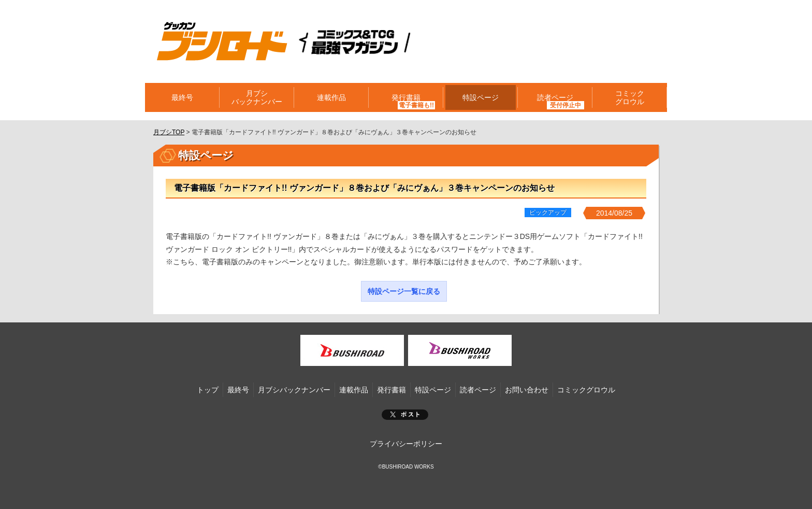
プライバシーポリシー (406, 444)
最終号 (182, 97)
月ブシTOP (169, 132)
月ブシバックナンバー (257, 97)
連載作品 (331, 97)
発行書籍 (406, 97)
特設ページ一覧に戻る (404, 291)
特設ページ (481, 97)
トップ (208, 390)
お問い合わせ (527, 390)
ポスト (405, 415)
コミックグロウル (630, 97)
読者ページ (555, 97)
